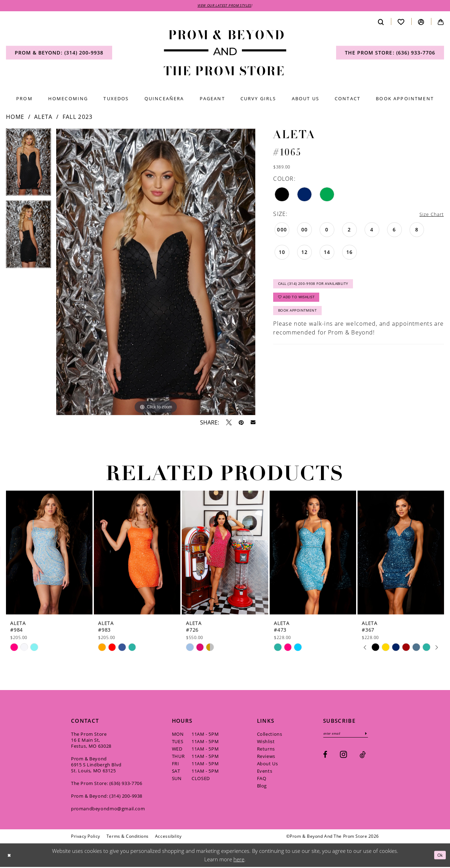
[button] (421, 23)
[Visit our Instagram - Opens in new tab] (343, 757)
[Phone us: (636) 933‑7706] (390, 54)
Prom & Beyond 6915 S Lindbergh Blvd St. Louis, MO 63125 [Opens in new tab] (96, 766)
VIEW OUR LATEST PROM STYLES (225, 6)
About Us (268, 765)
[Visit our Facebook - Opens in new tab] (325, 757)
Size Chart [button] (429, 215)
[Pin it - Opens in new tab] (241, 423)
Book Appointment (302, 320)
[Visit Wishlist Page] (401, 23)
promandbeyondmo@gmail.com (108, 810)
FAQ (262, 779)
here (239, 860)
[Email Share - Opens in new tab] (253, 424)
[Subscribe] (376, 735)
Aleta (43, 118)
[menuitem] (59, 54)
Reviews (266, 757)
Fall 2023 (78, 118)
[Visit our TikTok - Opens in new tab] (363, 757)
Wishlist (266, 742)
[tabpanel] (28, 166)
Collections (270, 735)
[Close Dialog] (10, 856)
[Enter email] (351, 735)
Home (15, 118)
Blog (262, 787)
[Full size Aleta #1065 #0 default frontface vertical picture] (156, 273)
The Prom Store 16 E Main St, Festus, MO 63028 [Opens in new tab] (91, 741)
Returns (266, 750)
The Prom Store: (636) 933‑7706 (107, 784)
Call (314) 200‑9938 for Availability (321, 288)
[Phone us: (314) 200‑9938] (59, 54)
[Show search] (381, 23)
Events (265, 772)
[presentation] (49, 554)
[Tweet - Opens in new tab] (229, 423)
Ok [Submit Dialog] (439, 856)
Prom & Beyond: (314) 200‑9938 (107, 797)
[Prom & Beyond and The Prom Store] (225, 54)
